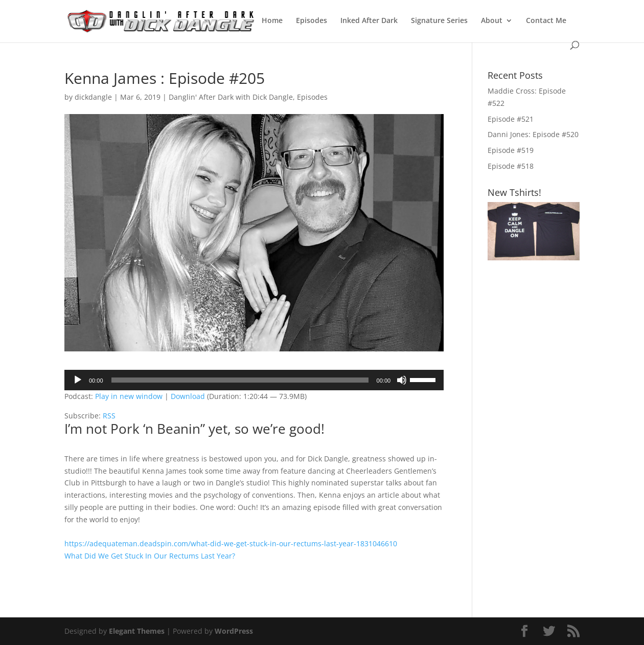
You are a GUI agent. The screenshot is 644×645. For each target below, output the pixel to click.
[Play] (78, 380)
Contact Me (546, 21)
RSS (109, 416)
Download (188, 396)
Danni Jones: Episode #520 (533, 134)
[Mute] (402, 380)
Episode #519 (511, 150)
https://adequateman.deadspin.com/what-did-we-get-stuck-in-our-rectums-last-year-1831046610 (231, 543)
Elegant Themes (137, 631)
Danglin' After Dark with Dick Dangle (231, 97)
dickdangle (93, 97)
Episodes (312, 21)
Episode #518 (511, 166)
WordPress (234, 631)
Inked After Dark (369, 21)
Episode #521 (511, 119)
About (492, 21)
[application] (254, 380)
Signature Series (439, 21)
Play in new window (129, 396)
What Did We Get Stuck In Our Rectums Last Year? (150, 556)
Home (272, 21)
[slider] (240, 380)
